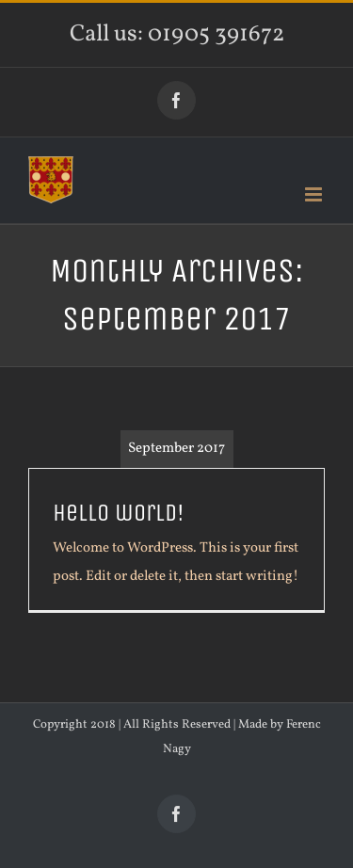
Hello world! (119, 513)
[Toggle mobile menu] (315, 194)
